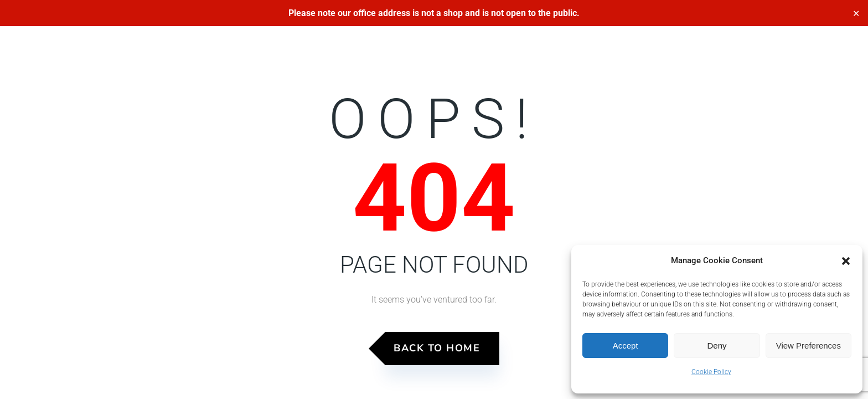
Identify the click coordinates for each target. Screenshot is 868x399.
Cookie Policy (711, 372)
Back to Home (437, 348)
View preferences (808, 346)
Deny (717, 346)
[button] (846, 261)
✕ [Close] (856, 13)
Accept (626, 346)
